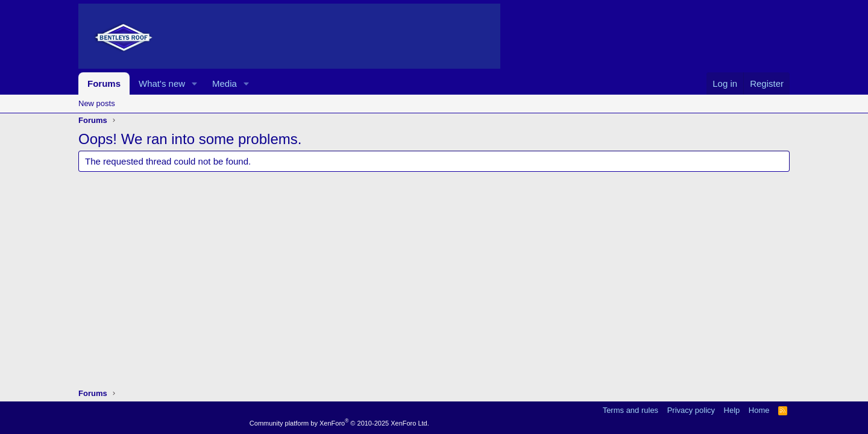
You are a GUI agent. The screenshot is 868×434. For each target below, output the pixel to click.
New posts (97, 103)
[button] (195, 83)
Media (225, 83)
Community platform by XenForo (339, 423)
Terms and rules (631, 410)
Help (732, 410)
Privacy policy (691, 410)
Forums (104, 83)
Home (759, 410)
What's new (162, 83)
